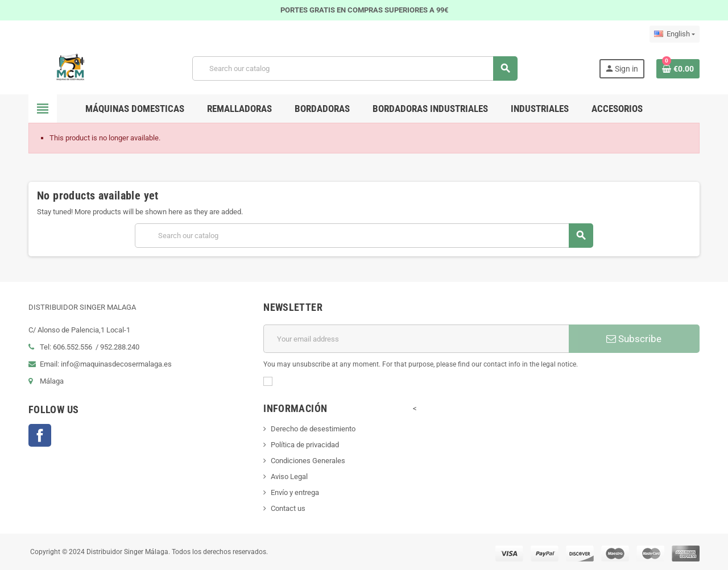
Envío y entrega (295, 492)
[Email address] (416, 339)
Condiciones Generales (308, 461)
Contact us (288, 508)
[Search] (355, 68)
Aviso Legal (289, 477)
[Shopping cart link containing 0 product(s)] (678, 69)
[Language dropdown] (675, 34)
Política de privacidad (305, 445)
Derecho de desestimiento (313, 429)
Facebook (40, 435)
